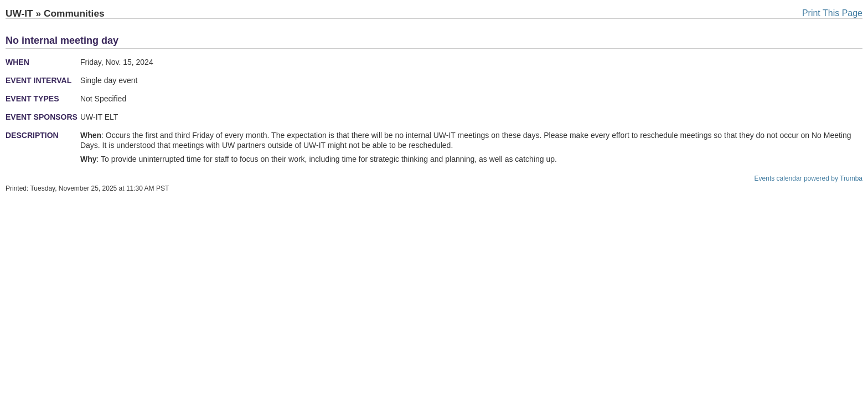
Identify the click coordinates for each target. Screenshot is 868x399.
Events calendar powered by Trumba (808, 178)
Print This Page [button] (832, 13)
